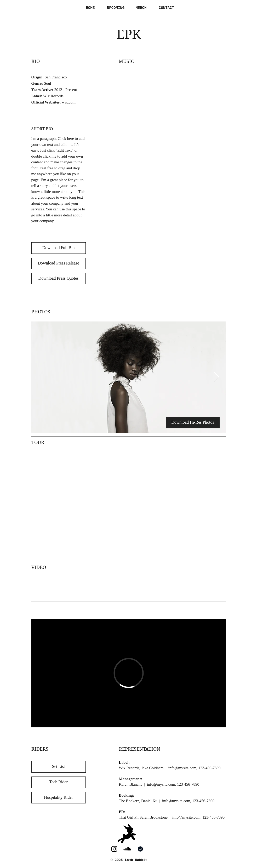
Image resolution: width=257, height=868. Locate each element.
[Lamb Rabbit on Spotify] (140, 849)
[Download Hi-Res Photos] (193, 423)
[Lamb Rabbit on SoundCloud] (127, 849)
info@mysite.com (182, 768)
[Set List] (59, 767)
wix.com (69, 102)
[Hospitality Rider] (59, 798)
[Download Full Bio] (59, 248)
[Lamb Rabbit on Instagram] (114, 849)
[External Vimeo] (129, 673)
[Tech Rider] (59, 782)
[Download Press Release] (59, 263)
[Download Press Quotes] (59, 279)
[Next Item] (217, 377)
